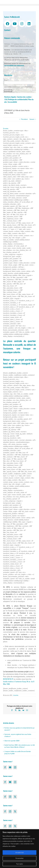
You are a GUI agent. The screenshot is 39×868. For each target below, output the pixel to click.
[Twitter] (15, 797)
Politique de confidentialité (18, 100)
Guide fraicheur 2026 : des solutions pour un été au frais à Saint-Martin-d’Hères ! (20, 746)
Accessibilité (13, 102)
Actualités (16, 695)
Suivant (32, 119)
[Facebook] (5, 767)
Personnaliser (20, 858)
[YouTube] (10, 767)
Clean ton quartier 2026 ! (12, 741)
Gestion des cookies (24, 97)
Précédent (24, 119)
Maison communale (12, 38)
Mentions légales (10, 97)
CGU (6, 100)
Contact (7, 30)
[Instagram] (15, 767)
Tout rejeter (20, 864)
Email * (6, 80)
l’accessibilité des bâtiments (14, 66)
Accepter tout (20, 853)
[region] (19, 849)
